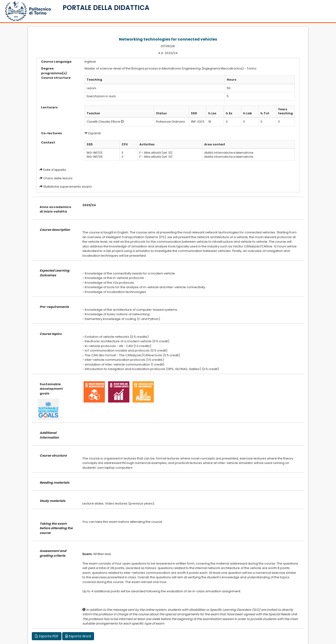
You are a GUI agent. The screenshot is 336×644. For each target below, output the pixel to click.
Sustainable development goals (51, 389)
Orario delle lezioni (58, 178)
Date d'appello (55, 170)
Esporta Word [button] (78, 636)
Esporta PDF (47, 636)
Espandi (93, 133)
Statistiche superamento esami (67, 187)
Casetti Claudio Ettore (103, 122)
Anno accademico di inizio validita (55, 209)
